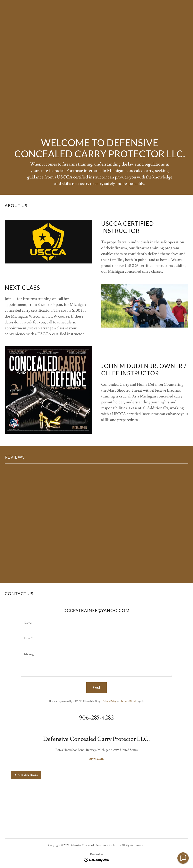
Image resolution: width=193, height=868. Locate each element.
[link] (97, 859)
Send (96, 688)
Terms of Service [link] (129, 701)
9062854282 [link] (96, 759)
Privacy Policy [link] (109, 701)
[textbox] (96, 623)
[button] (183, 858)
